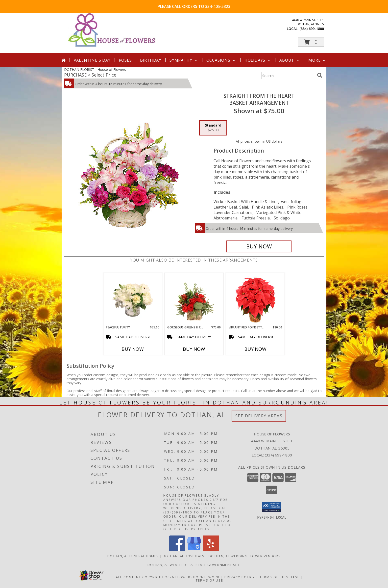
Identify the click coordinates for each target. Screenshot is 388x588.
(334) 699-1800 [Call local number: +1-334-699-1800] (312, 29)
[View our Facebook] (177, 550)
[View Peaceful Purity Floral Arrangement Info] (133, 299)
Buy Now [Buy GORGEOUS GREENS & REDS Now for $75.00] (194, 349)
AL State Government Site (216, 565)
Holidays (258, 60)
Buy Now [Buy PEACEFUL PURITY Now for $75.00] (133, 349)
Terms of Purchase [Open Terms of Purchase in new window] (280, 577)
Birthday (151, 60)
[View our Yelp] (211, 550)
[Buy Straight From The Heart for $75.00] (259, 246)
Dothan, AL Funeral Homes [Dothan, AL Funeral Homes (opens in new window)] (133, 556)
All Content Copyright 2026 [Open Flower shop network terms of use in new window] (145, 577)
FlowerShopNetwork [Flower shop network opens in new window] (198, 577)
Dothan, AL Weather (167, 565)
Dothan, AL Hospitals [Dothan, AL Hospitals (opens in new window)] (184, 556)
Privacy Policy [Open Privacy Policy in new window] (240, 577)
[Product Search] (288, 76)
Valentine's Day (92, 60)
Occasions (221, 60)
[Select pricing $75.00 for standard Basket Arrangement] (213, 128)
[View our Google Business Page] (194, 550)
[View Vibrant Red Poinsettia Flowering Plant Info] (255, 299)
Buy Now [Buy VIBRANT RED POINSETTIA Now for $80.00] (255, 349)
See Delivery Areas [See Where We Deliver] (259, 416)
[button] (311, 42)
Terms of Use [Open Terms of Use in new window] (209, 580)
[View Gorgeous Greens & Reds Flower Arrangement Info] (194, 299)
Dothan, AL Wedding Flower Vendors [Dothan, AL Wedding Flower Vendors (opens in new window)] (245, 556)
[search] (320, 75)
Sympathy (184, 60)
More (317, 60)
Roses (125, 60)
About (290, 60)
